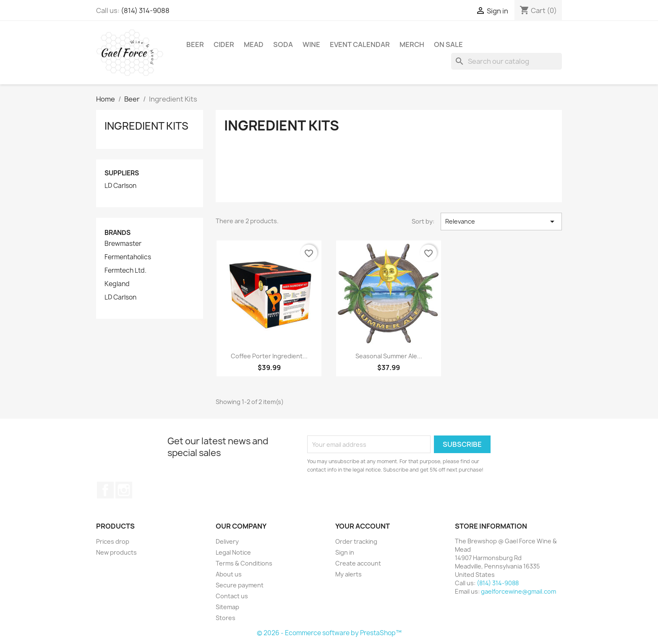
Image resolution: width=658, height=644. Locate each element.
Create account (358, 563)
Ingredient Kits (146, 126)
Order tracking (356, 541)
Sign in (345, 552)
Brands (117, 233)
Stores (226, 618)
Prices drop (113, 541)
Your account (363, 526)
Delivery (227, 541)
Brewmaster (123, 244)
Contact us (232, 596)
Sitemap (227, 607)
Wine (311, 44)
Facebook (105, 490)
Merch (412, 44)
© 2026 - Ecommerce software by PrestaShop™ (329, 633)
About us (229, 574)
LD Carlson (120, 186)
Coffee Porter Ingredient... (269, 356)
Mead (254, 44)
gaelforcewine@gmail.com (518, 591)
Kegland (117, 284)
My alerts (349, 574)
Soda (283, 44)
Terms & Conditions (244, 563)
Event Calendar (360, 44)
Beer (195, 44)
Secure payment (240, 585)
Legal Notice (233, 552)
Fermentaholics (128, 257)
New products (116, 552)
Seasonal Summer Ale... (389, 356)
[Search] (507, 61)
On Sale (448, 44)
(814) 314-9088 (145, 10)
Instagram (124, 490)
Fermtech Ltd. (125, 271)
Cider (224, 44)
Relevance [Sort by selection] (501, 222)
